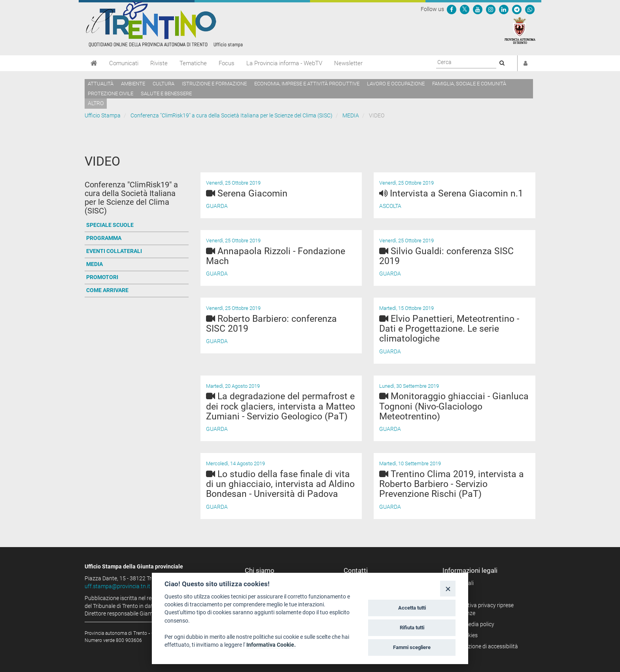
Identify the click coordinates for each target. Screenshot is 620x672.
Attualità (101, 84)
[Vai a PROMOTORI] (137, 278)
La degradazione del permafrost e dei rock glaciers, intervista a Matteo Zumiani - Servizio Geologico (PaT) (281, 406)
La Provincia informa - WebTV (284, 63)
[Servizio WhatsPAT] (530, 9)
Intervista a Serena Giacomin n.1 (451, 193)
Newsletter (348, 63)
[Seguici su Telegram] (517, 9)
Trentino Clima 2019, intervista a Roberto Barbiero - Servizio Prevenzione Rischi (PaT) (452, 484)
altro (96, 103)
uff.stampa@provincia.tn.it (117, 586)
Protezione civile (111, 93)
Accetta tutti (412, 608)
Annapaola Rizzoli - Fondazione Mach (276, 256)
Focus (227, 63)
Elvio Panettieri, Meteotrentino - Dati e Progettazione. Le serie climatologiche (449, 329)
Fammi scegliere (412, 647)
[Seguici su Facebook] (452, 9)
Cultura (164, 84)
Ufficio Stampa (103, 115)
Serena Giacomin (252, 193)
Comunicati (124, 63)
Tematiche (193, 63)
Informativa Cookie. (271, 645)
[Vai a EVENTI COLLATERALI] (137, 252)
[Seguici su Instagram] (491, 9)
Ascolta (390, 206)
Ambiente (133, 84)
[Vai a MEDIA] (137, 265)
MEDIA (351, 115)
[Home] (94, 63)
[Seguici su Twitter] (465, 9)
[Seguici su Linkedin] (504, 9)
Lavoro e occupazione (396, 84)
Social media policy (471, 624)
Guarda (217, 206)
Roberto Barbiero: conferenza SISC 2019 (271, 324)
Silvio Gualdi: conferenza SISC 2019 (446, 256)
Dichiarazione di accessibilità (483, 646)
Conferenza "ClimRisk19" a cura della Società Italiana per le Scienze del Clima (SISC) (232, 115)
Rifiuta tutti (412, 628)
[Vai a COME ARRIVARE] (137, 291)
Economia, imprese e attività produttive (307, 84)
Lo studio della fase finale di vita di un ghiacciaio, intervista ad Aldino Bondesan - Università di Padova (280, 484)
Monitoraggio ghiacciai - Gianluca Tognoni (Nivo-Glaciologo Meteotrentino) (454, 406)
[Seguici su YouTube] (478, 9)
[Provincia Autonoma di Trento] (520, 30)
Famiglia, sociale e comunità (469, 84)
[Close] (448, 588)
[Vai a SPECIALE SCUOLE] (137, 226)
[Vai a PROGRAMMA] (137, 239)
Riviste (159, 63)
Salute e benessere (166, 93)
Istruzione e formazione (214, 84)
